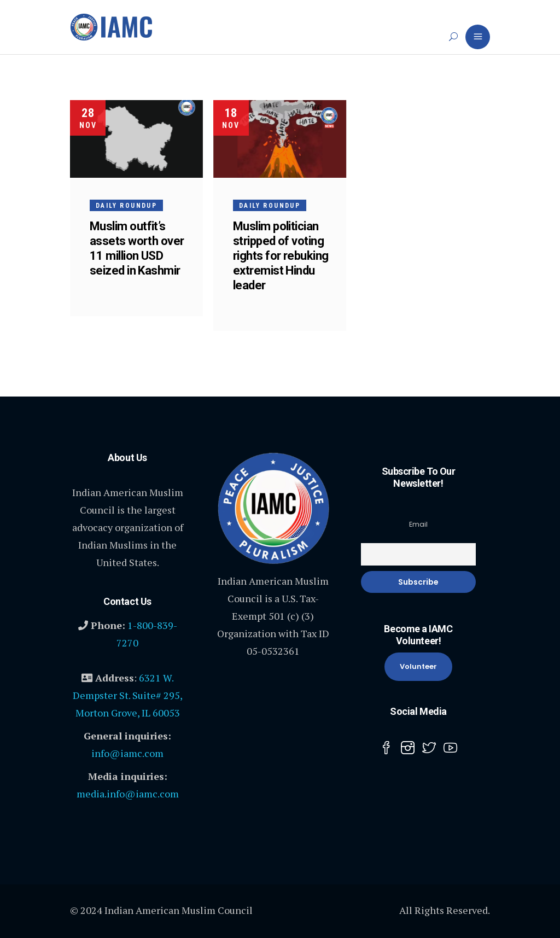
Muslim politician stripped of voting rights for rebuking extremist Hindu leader (281, 256)
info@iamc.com (127, 753)
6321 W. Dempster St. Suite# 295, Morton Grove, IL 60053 (128, 695)
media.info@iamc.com (128, 794)
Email (418, 524)
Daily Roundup (126, 206)
